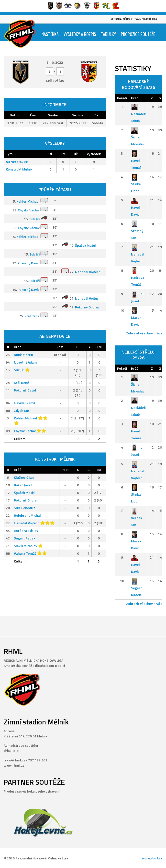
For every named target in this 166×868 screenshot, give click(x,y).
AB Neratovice (17, 162)
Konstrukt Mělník (19, 169)
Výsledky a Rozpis (80, 34)
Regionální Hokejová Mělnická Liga (134, 19)
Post (60, 347)
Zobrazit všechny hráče (144, 333)
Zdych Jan (22, 410)
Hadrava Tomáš (138, 277)
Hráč (17, 347)
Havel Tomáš (136, 160)
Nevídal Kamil (24, 403)
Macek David (136, 317)
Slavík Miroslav (26, 546)
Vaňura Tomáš (25, 553)
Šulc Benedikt (24, 508)
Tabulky (108, 34)
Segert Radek (25, 538)
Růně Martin (23, 355)
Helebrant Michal (27, 515)
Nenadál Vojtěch (88, 272)
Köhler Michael (28, 201)
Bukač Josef (23, 485)
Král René (32, 316)
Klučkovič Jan (24, 477)
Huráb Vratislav (26, 531)
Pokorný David (29, 263)
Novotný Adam (25, 362)
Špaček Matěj (85, 245)
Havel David (135, 207)
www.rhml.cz (152, 858)
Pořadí (122, 98)
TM (99, 347)
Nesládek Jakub (138, 114)
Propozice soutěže (138, 34)
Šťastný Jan (137, 231)
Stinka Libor (136, 184)
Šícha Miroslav (138, 137)
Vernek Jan (137, 518)
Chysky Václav (29, 210)
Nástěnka (50, 34)
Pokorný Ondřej (87, 307)
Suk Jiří (34, 219)
